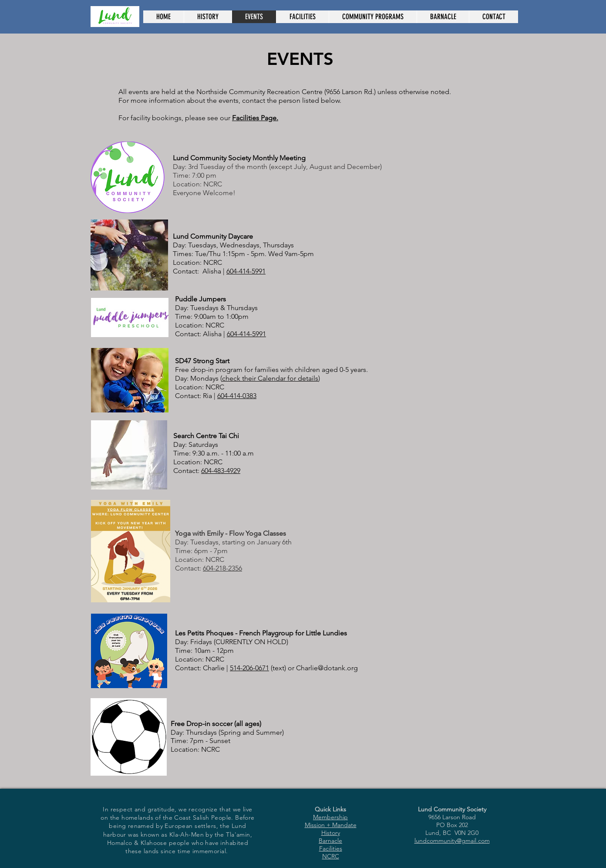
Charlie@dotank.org (327, 668)
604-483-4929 (221, 471)
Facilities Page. (255, 118)
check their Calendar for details (270, 378)
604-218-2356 (222, 568)
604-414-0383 (237, 396)
